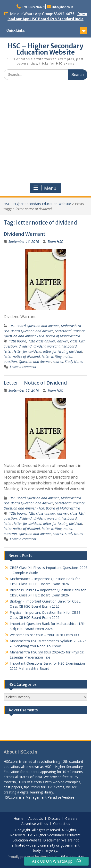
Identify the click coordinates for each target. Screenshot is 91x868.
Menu (45, 188)
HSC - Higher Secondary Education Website (37, 204)
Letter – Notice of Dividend (35, 383)
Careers (71, 819)
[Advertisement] (45, 132)
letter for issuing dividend (63, 351)
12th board (18, 341)
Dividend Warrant (25, 234)
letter (8, 351)
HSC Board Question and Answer (34, 326)
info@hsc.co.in (63, 7)
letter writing (52, 356)
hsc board (69, 346)
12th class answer (42, 341)
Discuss (54, 819)
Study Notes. (74, 362)
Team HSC (55, 241)
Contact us (62, 824)
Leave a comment (23, 367)
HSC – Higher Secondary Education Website (45, 49)
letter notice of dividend (22, 356)
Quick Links (16, 30)
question (10, 362)
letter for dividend (28, 351)
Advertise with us (35, 824)
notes (68, 356)
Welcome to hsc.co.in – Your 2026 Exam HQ (44, 635)
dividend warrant (47, 346)
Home (18, 819)
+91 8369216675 (34, 7)
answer (63, 341)
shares (58, 362)
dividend (25, 346)
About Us (36, 819)
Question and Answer (35, 362)
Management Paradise (43, 797)
